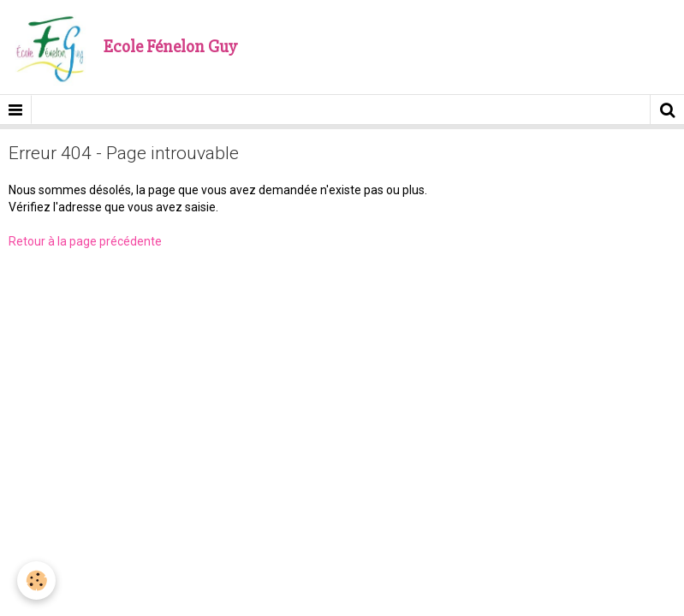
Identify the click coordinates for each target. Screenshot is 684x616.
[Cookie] (36, 580)
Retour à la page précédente (85, 241)
